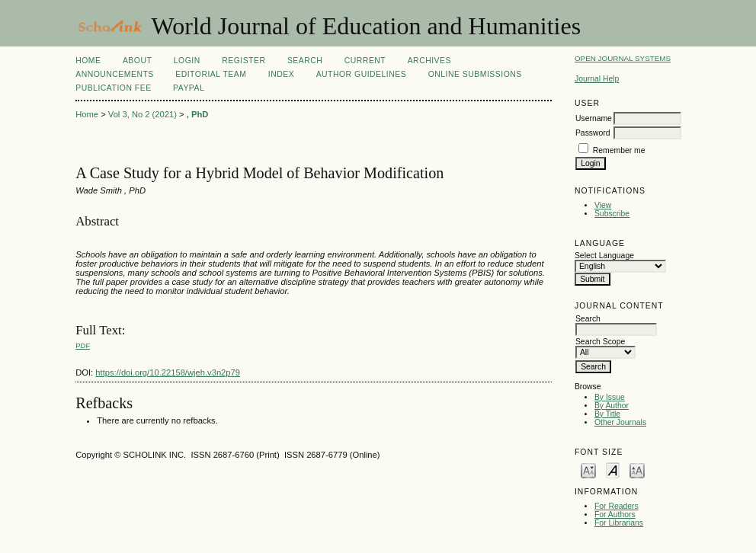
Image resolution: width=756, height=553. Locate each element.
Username (594, 118)
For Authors (615, 515)
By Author (612, 406)
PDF (83, 345)
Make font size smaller (588, 470)
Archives (429, 61)
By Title (607, 414)
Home (88, 61)
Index (281, 74)
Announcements (115, 74)
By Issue (610, 397)
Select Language (604, 256)
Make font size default (613, 470)
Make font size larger (637, 470)
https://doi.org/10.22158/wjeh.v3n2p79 (168, 372)
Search (305, 61)
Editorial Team (211, 74)
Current (365, 61)
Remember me (619, 150)
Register (243, 61)
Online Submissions (475, 74)
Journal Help (597, 79)
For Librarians (619, 523)
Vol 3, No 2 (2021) (143, 114)
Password (593, 133)
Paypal (189, 88)
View (603, 205)
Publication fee (113, 88)
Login (187, 61)
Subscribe (612, 214)
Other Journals (620, 422)
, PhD (198, 114)
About (137, 61)
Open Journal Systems (623, 58)
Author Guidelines (362, 74)
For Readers (617, 506)
